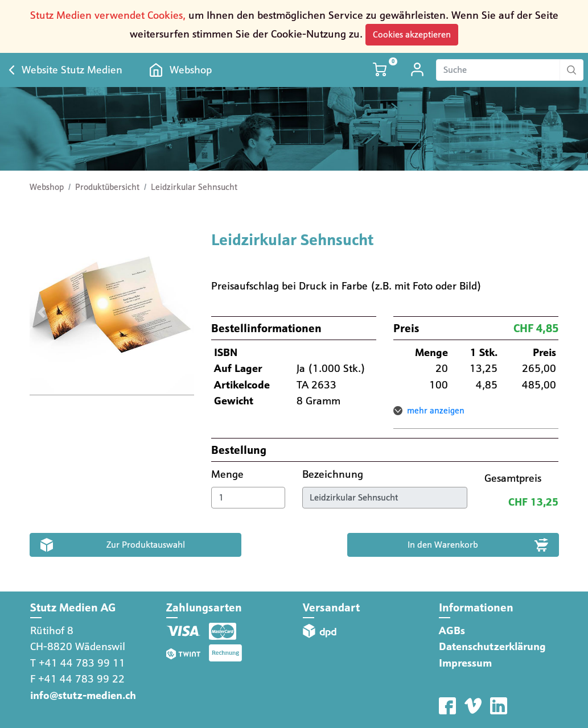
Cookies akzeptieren (412, 34)
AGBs (452, 630)
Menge (229, 474)
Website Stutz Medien (72, 70)
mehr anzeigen (436, 411)
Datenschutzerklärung (492, 646)
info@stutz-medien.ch (83, 695)
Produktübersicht (107, 187)
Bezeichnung (334, 474)
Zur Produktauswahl (146, 545)
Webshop (191, 70)
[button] (42, 313)
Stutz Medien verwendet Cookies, (108, 15)
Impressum (465, 663)
